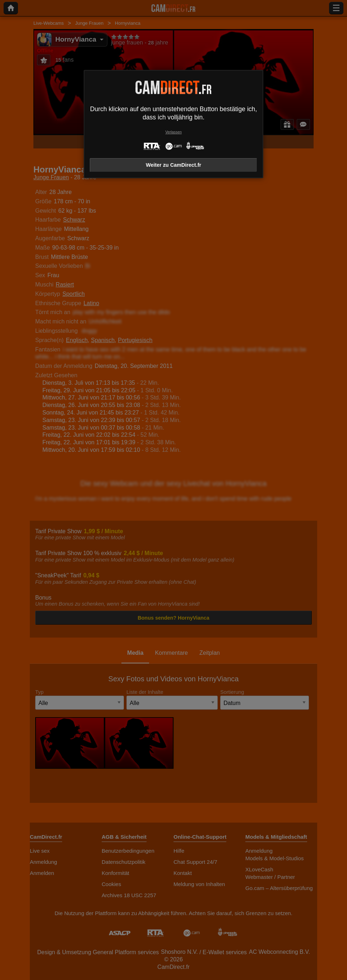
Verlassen (173, 132)
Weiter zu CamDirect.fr (173, 165)
